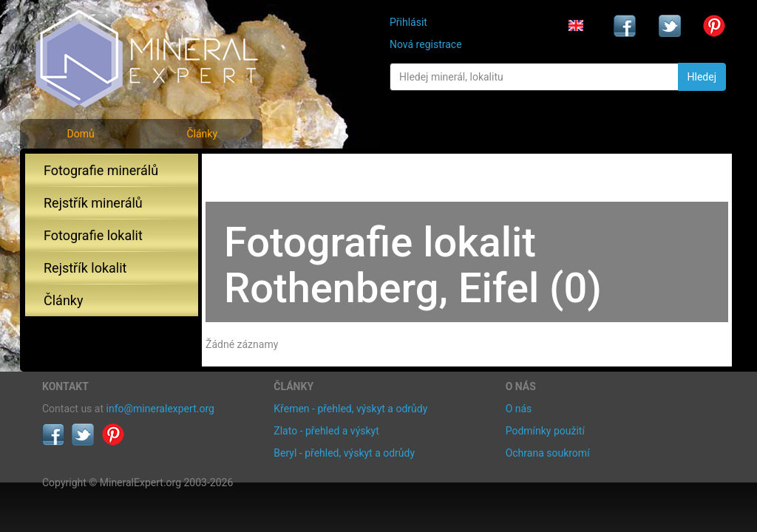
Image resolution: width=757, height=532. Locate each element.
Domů (80, 134)
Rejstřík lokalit (85, 268)
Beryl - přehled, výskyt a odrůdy (344, 453)
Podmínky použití (545, 431)
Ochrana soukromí (548, 453)
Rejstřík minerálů (93, 203)
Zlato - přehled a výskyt (326, 431)
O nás (519, 409)
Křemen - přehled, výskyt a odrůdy (350, 409)
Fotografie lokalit (93, 235)
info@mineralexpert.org (160, 409)
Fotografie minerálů (101, 170)
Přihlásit (408, 22)
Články (202, 134)
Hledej (702, 77)
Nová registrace (426, 44)
